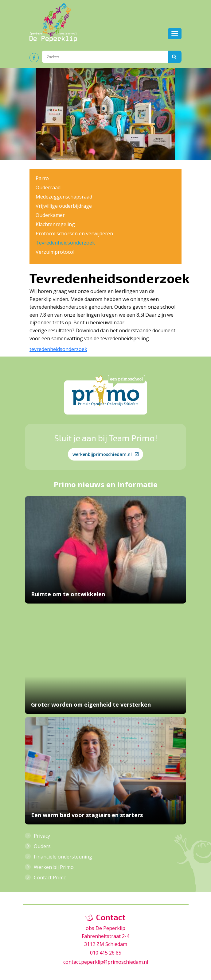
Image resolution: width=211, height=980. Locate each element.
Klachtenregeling (55, 224)
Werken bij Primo (54, 867)
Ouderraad (48, 187)
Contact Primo (50, 878)
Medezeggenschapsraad (64, 197)
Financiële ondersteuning (63, 857)
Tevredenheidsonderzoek (65, 243)
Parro (42, 178)
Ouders (42, 846)
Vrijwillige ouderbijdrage (64, 206)
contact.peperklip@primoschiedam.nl (106, 962)
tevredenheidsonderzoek (58, 349)
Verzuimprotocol (55, 252)
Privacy (42, 836)
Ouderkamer (50, 215)
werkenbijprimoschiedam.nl (105, 454)
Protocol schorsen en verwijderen (74, 233)
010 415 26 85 (106, 953)
